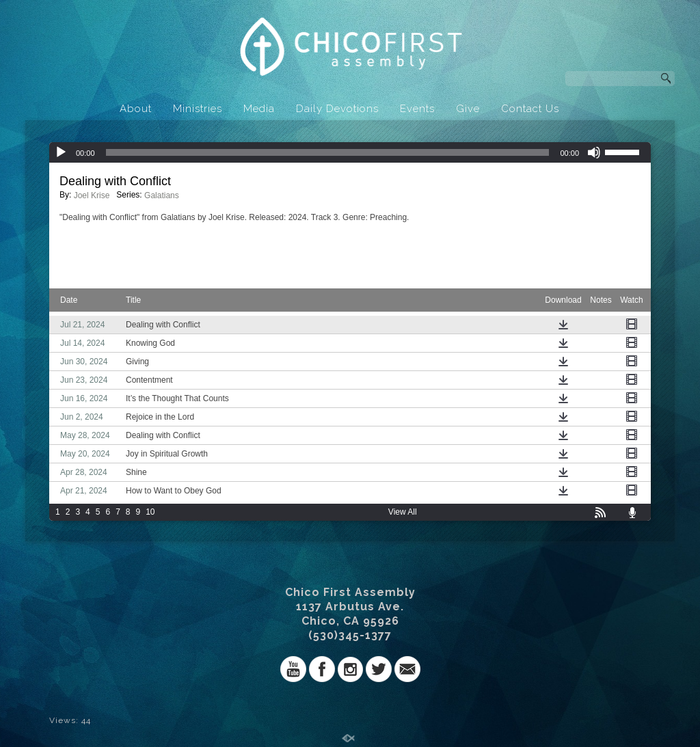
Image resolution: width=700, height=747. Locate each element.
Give (468, 109)
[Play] (61, 152)
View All (403, 512)
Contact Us (530, 109)
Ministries (198, 109)
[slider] (328, 152)
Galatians (162, 195)
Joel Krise (92, 195)
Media (259, 109)
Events (417, 109)
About (136, 109)
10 (150, 512)
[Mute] (594, 152)
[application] (350, 152)
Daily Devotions (337, 109)
